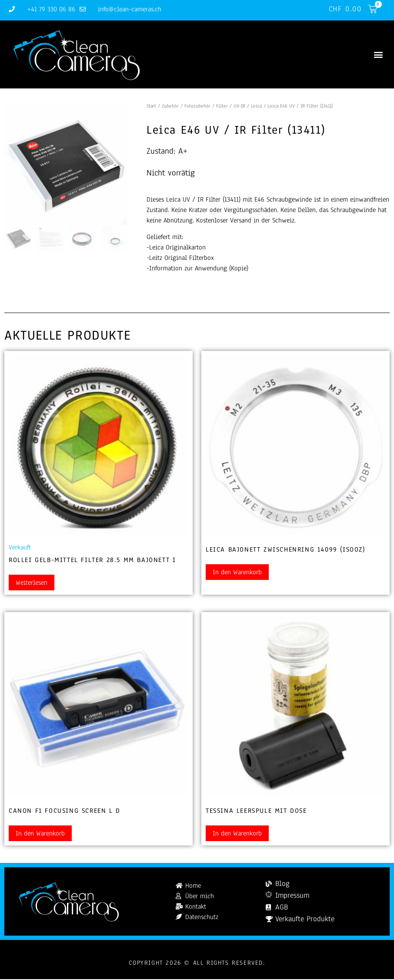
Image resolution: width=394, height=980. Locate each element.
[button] (378, 55)
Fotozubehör (197, 106)
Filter (222, 106)
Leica (256, 106)
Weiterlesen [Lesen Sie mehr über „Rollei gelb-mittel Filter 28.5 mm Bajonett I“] (32, 583)
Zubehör (170, 106)
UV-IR (239, 106)
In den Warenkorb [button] (237, 573)
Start (151, 106)
